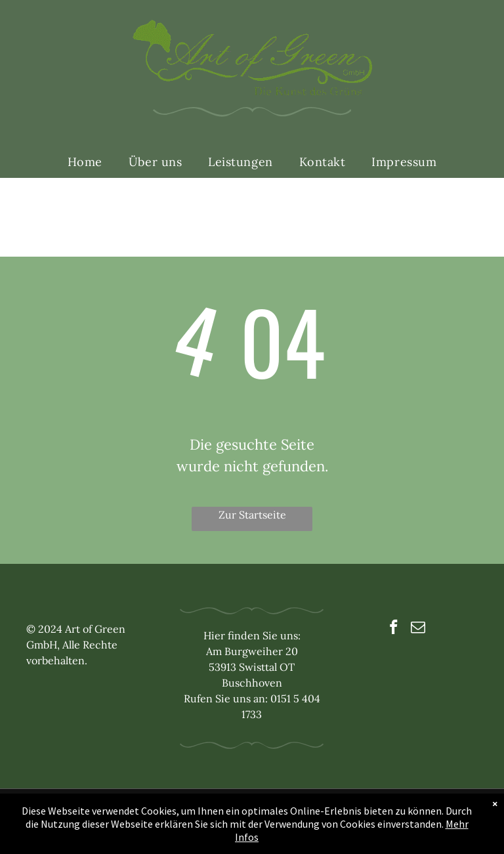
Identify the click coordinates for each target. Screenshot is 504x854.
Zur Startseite (252, 515)
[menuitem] (85, 162)
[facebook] (393, 629)
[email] (418, 629)
